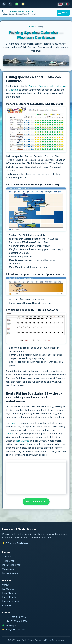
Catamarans (8, 569)
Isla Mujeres (23, 441)
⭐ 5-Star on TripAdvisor (15, 543)
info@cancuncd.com (16, 629)
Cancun (33, 86)
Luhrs (14, 423)
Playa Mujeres (9, 593)
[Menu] (63, 13)
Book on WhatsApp (36, 502)
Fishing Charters (10, 573)
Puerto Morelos (47, 86)
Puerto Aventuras (10, 601)
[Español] (66, 4)
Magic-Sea (50, 640)
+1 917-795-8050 (17, 617)
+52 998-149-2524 (19, 621)
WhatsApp (11, 625)
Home (32, 27)
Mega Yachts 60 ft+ (12, 565)
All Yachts (7, 557)
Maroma (61, 86)
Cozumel (14, 90)
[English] (60, 4)
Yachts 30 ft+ (9, 561)
